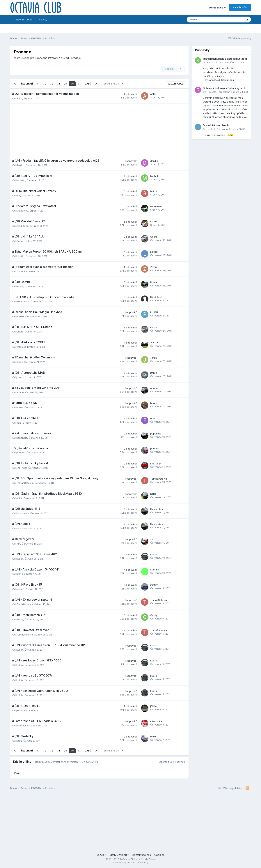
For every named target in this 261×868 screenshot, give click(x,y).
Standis (21, 574)
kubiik (20, 559)
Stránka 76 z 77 (113, 84)
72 (45, 84)
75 (65, 84)
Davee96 (212, 92)
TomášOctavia (25, 483)
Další (88, 84)
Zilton (20, 271)
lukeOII (20, 256)
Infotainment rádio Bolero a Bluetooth (225, 59)
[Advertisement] (99, 129)
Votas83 (21, 347)
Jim (18, 544)
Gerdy (20, 619)
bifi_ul (20, 196)
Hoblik (20, 286)
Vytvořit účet (240, 7)
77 (79, 84)
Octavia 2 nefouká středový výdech (224, 88)
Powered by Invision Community (131, 863)
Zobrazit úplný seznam (172, 762)
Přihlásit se (217, 8)
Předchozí (26, 84)
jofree (20, 377)
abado (20, 392)
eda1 (19, 423)
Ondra (20, 241)
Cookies (159, 855)
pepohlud (22, 438)
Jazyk (101, 855)
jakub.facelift (24, 226)
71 (38, 84)
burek (20, 407)
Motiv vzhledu (119, 855)
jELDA (20, 710)
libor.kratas (23, 513)
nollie (19, 498)
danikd (20, 165)
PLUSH (20, 316)
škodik (154, 221)
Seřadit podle (176, 84)
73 (52, 84)
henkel (211, 129)
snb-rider (22, 468)
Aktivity (43, 20)
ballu (19, 741)
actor (19, 98)
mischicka (22, 726)
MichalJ (21, 180)
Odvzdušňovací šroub (216, 125)
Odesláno (231, 62)
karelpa (211, 62)
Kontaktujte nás (142, 855)
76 (72, 84)
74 (59, 84)
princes (21, 453)
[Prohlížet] (205, 20)
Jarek (20, 362)
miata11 (20, 589)
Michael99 (22, 211)
